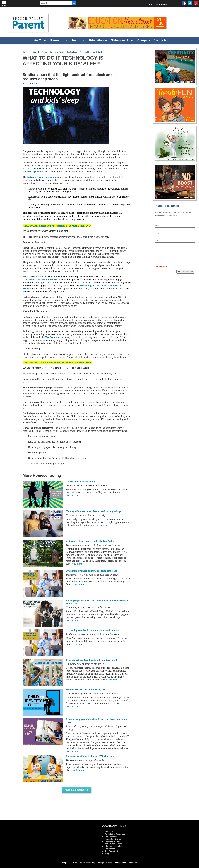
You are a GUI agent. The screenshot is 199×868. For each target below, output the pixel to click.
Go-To (38, 40)
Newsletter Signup (113, 839)
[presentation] (175, 259)
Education (96, 40)
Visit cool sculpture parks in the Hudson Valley (90, 541)
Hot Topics (43, 52)
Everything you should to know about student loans (92, 630)
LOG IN (152, 5)
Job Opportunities (113, 851)
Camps (142, 40)
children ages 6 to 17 (34, 172)
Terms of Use (133, 863)
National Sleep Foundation (42, 177)
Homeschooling (29, 52)
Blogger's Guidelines (114, 846)
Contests (160, 40)
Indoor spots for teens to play (81, 482)
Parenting (57, 40)
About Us (109, 832)
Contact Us (110, 849)
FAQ (107, 854)
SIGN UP (163, 5)
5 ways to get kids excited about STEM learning (90, 756)
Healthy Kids (72, 52)
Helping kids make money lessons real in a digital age (93, 511)
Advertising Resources (115, 834)
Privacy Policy (120, 863)
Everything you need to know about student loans (91, 571)
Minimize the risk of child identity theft (86, 690)
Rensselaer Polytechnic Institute (40, 280)
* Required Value (160, 267)
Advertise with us (113, 841)
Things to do (121, 40)
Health (77, 40)
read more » (72, 495)
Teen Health (84, 52)
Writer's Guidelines (113, 844)
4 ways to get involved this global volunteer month (92, 660)
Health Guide (97, 52)
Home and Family (57, 52)
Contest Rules (111, 837)
